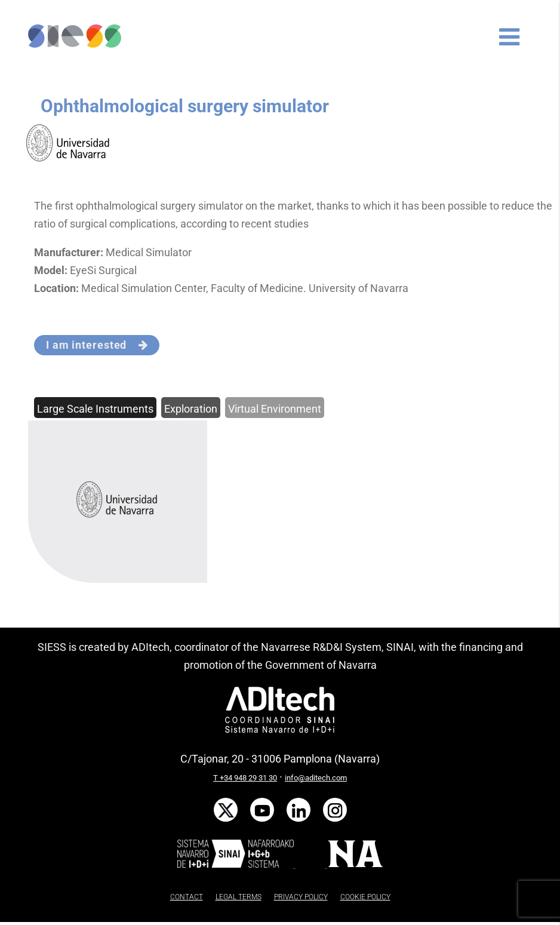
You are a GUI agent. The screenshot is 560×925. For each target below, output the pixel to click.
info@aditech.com (316, 778)
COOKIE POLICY (365, 897)
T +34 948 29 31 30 (245, 778)
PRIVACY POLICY (301, 897)
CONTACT (187, 897)
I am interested (97, 345)
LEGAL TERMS (239, 897)
